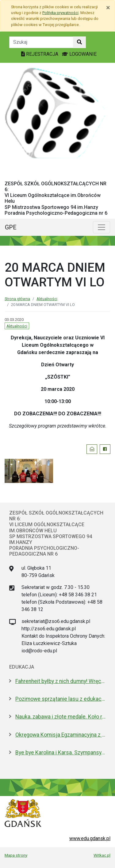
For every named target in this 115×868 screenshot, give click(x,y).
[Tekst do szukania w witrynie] (41, 42)
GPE (11, 227)
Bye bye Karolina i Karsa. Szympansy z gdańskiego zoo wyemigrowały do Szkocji (61, 753)
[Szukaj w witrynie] (79, 42)
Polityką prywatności (60, 13)
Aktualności (47, 299)
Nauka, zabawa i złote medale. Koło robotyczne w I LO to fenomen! (61, 717)
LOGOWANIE (79, 54)
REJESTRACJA (40, 54)
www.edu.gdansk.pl (90, 838)
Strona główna (17, 299)
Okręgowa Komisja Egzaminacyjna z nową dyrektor (61, 735)
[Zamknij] (108, 8)
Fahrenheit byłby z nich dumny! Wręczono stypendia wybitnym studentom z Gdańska (61, 681)
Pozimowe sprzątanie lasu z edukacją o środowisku (61, 699)
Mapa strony (16, 855)
